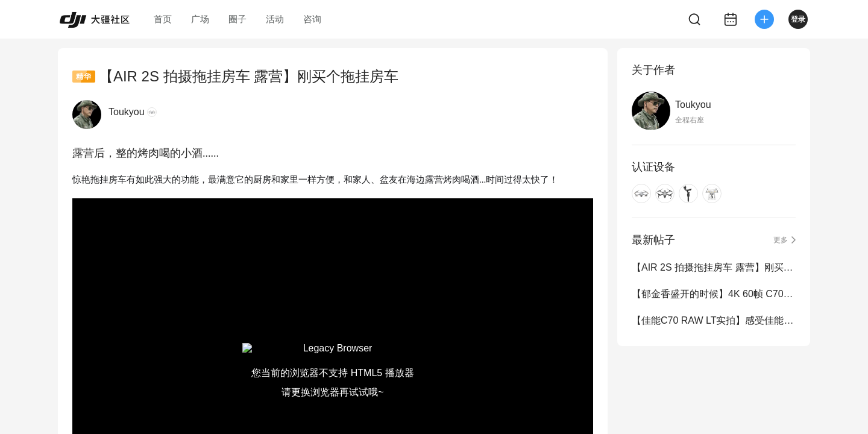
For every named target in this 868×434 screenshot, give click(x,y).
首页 (163, 19)
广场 (200, 19)
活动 (275, 19)
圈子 (237, 19)
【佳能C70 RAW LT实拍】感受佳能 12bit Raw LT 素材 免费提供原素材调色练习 (714, 320)
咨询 (312, 19)
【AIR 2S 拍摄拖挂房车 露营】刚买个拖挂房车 (714, 267)
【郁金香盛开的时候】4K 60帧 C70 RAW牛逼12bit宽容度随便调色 (714, 294)
